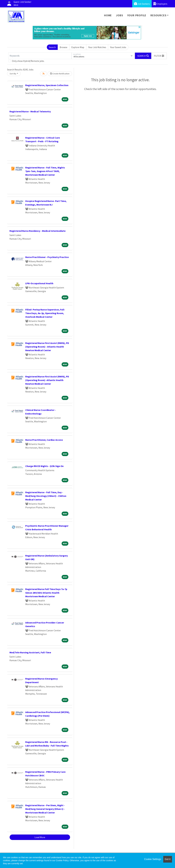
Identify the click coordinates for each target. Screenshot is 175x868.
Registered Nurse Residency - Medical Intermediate (37, 231)
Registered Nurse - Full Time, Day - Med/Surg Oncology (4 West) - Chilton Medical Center (46, 496)
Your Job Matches (97, 47)
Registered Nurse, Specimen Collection (47, 85)
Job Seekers (142, 4)
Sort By (13, 74)
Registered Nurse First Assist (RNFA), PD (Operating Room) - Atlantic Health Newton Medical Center (47, 347)
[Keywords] (40, 56)
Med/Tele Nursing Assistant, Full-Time (30, 652)
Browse (63, 47)
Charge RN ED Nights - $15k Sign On (44, 466)
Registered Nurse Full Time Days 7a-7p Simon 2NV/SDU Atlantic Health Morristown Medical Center (46, 593)
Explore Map (78, 47)
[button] (159, 56)
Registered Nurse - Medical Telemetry (30, 111)
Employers (160, 4)
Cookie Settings (153, 859)
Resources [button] (158, 15)
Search (52, 47)
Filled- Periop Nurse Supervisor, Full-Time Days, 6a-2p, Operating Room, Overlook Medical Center (45, 313)
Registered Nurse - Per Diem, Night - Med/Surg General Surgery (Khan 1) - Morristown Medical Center (45, 809)
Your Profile (137, 15)
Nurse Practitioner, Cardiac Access (44, 440)
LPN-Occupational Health (39, 283)
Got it (168, 859)
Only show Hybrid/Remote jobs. (28, 61)
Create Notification (60, 74)
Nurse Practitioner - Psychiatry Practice (47, 257)
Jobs (119, 15)
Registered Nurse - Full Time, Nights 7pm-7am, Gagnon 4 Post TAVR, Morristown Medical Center (45, 171)
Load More (40, 837)
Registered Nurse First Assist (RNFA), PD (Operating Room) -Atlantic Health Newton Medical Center (47, 380)
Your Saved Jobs (118, 47)
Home (108, 15)
